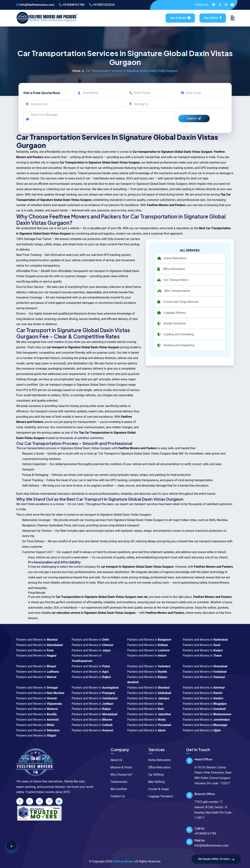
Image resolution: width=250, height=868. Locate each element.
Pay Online (213, 18)
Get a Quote (181, 18)
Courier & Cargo (157, 789)
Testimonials (117, 782)
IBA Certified (117, 789)
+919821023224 (102, 5)
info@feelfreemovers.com (35, 5)
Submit (194, 118)
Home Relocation (158, 760)
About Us (115, 760)
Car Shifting (154, 775)
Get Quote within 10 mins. (216, 859)
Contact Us (116, 796)
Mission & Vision (120, 767)
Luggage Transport (159, 796)
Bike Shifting (155, 782)
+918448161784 (72, 5)
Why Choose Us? (120, 775)
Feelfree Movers (124, 861)
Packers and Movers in (37, 640)
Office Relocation (158, 767)
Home (76, 71)
